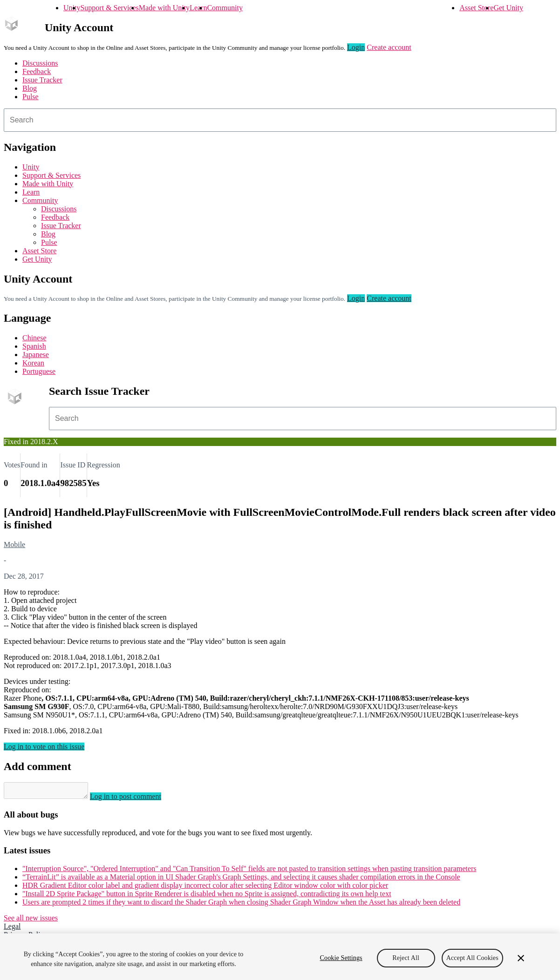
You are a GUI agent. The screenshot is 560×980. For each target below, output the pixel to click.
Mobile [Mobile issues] (14, 544)
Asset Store (476, 8)
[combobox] (280, 120)
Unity (72, 8)
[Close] (521, 958)
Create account (389, 47)
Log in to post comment (135, 799)
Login (356, 47)
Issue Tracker (42, 80)
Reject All (406, 958)
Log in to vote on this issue (44, 747)
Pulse (31, 97)
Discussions (40, 63)
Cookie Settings (341, 958)
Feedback (37, 71)
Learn (198, 8)
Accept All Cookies (472, 958)
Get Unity (508, 8)
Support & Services (109, 8)
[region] (280, 957)
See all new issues (31, 921)
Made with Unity (164, 8)
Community (225, 8)
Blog (30, 88)
